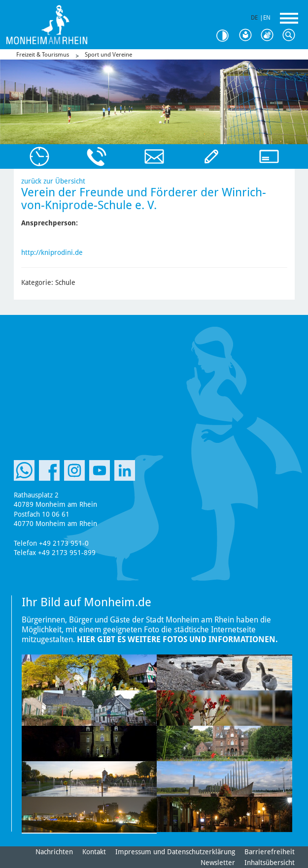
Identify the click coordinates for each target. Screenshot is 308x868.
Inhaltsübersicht (270, 863)
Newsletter (218, 863)
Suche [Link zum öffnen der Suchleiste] (291, 35)
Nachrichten (54, 852)
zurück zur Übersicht (53, 181)
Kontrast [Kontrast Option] (226, 36)
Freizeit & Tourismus (43, 55)
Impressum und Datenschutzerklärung (175, 852)
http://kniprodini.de (52, 252)
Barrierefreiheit (270, 852)
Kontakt (94, 852)
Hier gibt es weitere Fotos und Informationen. (177, 639)
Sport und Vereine (108, 55)
